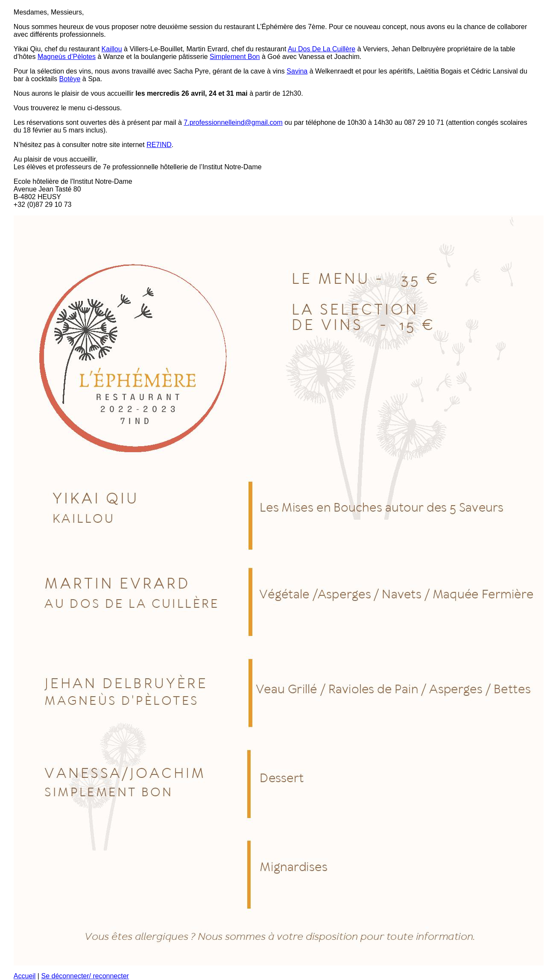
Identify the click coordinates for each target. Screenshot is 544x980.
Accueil (25, 976)
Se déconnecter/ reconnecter (85, 976)
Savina (297, 71)
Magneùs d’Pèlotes (67, 57)
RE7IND (159, 145)
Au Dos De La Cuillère (322, 49)
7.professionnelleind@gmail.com (233, 122)
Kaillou (112, 49)
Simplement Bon (235, 57)
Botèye (70, 79)
